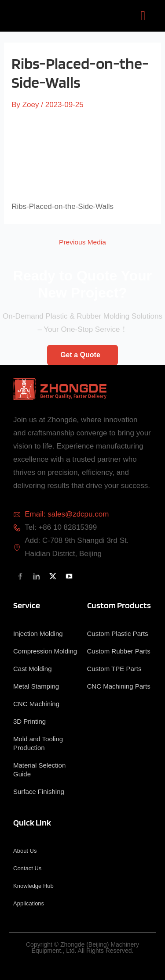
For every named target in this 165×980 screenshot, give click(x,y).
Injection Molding (38, 634)
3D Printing (29, 721)
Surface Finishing (39, 792)
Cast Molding (33, 669)
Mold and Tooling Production (38, 743)
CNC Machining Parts (119, 686)
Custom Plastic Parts (118, 634)
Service (27, 605)
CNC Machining (36, 704)
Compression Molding (45, 651)
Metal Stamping (36, 686)
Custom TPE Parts (114, 669)
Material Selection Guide (39, 770)
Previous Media (82, 242)
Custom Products (119, 605)
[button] (143, 16)
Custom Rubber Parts (119, 651)
